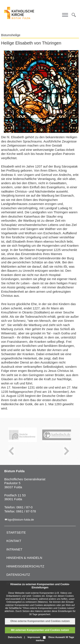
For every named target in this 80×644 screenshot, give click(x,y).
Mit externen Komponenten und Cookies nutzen (40, 630)
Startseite (16, 532)
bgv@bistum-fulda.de (21, 520)
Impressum (34, 637)
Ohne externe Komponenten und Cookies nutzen (40, 621)
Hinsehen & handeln (24, 558)
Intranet (14, 549)
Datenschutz (18, 575)
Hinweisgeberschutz (25, 566)
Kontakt (14, 541)
